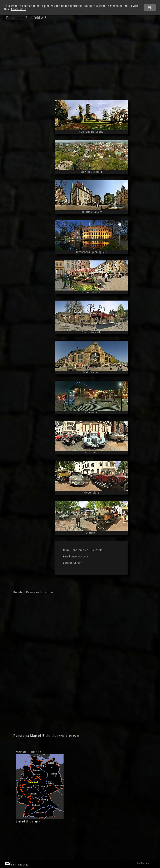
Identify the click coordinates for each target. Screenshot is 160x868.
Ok (150, 8)
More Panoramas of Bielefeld (83, 550)
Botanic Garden (73, 563)
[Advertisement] (90, 60)
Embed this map (28, 822)
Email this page (17, 864)
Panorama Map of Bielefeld (35, 736)
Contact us (143, 863)
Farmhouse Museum (75, 556)
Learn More (19, 9)
